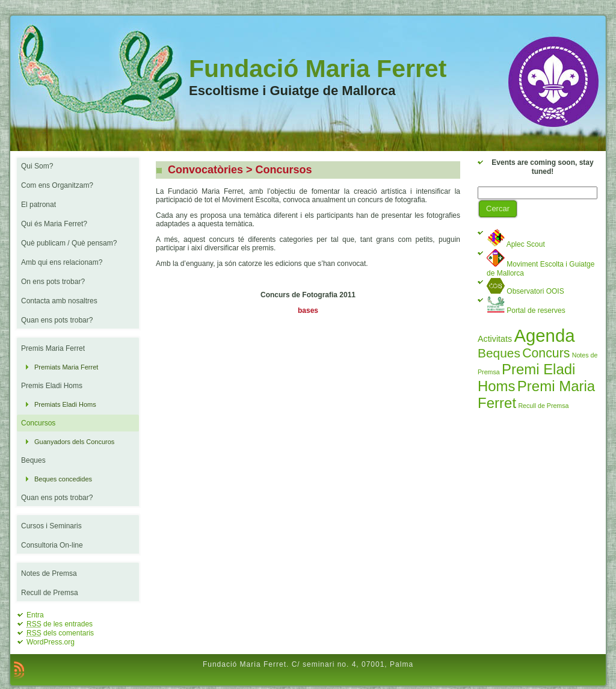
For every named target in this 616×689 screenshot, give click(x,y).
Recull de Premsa (543, 406)
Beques (499, 353)
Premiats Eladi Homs (65, 404)
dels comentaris (60, 633)
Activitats (495, 339)
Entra (35, 615)
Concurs (546, 353)
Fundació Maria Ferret (318, 69)
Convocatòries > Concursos (239, 170)
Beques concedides (63, 479)
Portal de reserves (526, 311)
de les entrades (60, 624)
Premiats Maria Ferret (66, 367)
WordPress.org (51, 642)
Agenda (544, 335)
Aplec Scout (516, 244)
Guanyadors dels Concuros (74, 442)
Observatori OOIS (525, 291)
